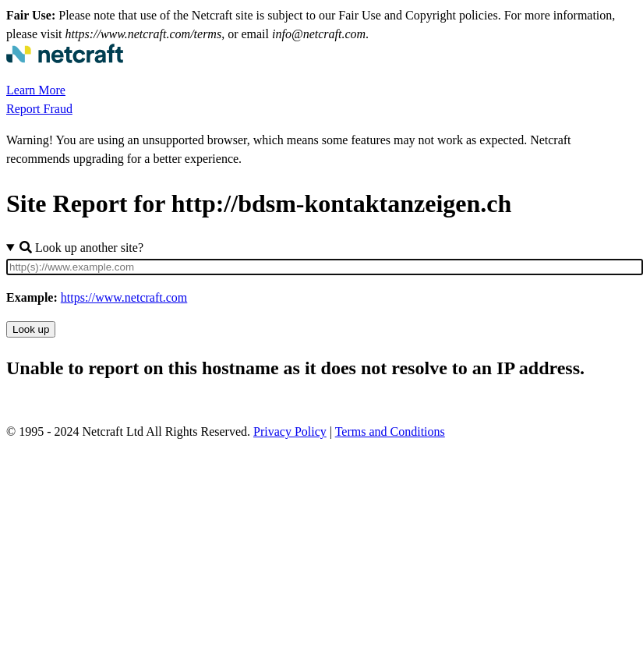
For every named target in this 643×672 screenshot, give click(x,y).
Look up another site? (81, 248)
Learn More (36, 90)
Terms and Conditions (390, 431)
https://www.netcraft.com (124, 297)
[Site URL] (325, 267)
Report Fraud (39, 109)
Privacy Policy (290, 431)
